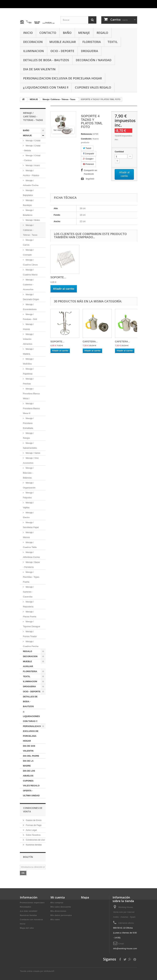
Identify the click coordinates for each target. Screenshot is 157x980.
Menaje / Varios (33, 453)
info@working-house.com (125, 949)
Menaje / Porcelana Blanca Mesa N (31, 408)
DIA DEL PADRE (31, 756)
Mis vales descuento (61, 907)
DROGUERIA (89, 51)
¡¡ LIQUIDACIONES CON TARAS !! (46, 87)
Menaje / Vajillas (28, 505)
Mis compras (57, 903)
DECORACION (33, 42)
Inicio (23, 924)
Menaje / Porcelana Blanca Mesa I (31, 394)
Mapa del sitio (27, 928)
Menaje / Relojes (28, 436)
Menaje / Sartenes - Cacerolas (28, 592)
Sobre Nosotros (33, 835)
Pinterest (88, 164)
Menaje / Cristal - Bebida (32, 148)
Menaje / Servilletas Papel (31, 525)
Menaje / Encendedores (30, 307)
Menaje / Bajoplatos (28, 193)
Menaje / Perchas (28, 381)
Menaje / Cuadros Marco (30, 272)
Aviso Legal (31, 830)
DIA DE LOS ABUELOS (29, 773)
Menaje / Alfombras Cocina (31, 555)
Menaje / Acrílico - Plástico (31, 173)
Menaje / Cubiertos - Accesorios (28, 285)
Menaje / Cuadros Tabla (30, 545)
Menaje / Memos (28, 535)
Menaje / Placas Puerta (30, 614)
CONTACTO (48, 33)
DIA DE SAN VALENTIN (39, 69)
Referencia (86, 134)
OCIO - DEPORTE (62, 51)
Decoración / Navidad (94, 60)
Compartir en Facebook (90, 172)
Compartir (89, 154)
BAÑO (67, 33)
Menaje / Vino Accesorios (31, 460)
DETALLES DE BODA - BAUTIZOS (46, 60)
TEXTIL (113, 42)
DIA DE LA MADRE (28, 763)
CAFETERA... (90, 342)
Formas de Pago (33, 825)
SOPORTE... (58, 277)
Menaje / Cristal (33, 141)
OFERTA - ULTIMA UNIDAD (31, 793)
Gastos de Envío (33, 820)
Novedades (25, 907)
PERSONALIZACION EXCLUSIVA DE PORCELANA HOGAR (62, 78)
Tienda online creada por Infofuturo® (37, 971)
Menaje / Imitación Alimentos (28, 339)
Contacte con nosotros (31, 920)
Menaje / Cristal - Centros (32, 158)
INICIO (28, 33)
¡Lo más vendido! (29, 911)
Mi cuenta (58, 897)
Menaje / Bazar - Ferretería (31, 565)
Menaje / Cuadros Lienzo (30, 262)
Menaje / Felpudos (28, 495)
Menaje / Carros (28, 242)
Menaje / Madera (28, 351)
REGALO (102, 33)
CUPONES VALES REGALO (93, 87)
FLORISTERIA (92, 42)
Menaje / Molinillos (28, 361)
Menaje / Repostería (28, 604)
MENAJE (84, 33)
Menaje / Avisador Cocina (31, 183)
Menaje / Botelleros (28, 213)
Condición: (86, 139)
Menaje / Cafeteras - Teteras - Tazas (30, 230)
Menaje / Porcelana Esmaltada (28, 423)
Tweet (87, 148)
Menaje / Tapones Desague (32, 624)
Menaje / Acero (32, 165)
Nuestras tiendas (33, 845)
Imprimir (90, 179)
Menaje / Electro (28, 515)
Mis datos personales (61, 915)
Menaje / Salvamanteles (30, 445)
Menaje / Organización (29, 485)
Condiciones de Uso (35, 840)
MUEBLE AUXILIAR (63, 42)
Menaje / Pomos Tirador (30, 634)
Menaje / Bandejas (28, 203)
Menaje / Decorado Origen (31, 297)
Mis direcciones (58, 911)
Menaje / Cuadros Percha (31, 644)
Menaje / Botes (32, 220)
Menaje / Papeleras (28, 371)
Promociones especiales (32, 903)
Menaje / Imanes (28, 327)
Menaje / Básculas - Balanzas (28, 473)
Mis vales (55, 920)
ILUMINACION (33, 51)
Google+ (88, 159)
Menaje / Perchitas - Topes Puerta (31, 577)
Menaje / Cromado (28, 252)
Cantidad (119, 152)
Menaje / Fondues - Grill (30, 317)
